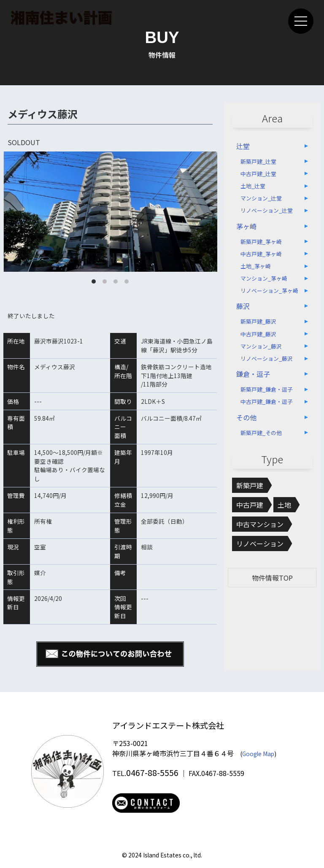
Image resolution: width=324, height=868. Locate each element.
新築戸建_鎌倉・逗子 (267, 389)
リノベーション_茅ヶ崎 (269, 291)
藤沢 (243, 306)
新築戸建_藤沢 (258, 321)
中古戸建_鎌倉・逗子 (267, 402)
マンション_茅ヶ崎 (264, 278)
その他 (246, 417)
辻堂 (243, 146)
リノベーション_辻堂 (267, 210)
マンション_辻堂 (261, 198)
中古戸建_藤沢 (258, 334)
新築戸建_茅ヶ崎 (261, 242)
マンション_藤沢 (261, 346)
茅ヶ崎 (246, 226)
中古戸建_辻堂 (258, 174)
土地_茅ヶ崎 (256, 266)
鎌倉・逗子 (253, 374)
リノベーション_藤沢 (267, 358)
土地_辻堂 (253, 186)
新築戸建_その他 (261, 433)
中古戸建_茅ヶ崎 (261, 254)
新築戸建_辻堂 (258, 161)
